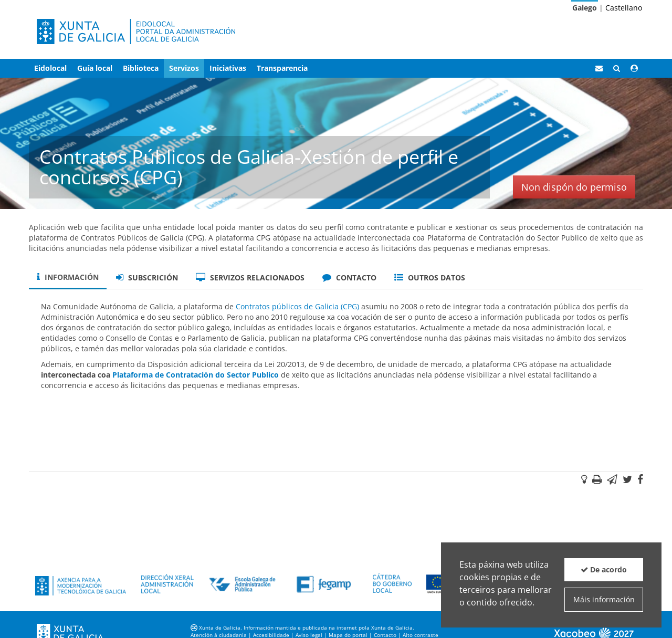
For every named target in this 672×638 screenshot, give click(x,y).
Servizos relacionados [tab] (250, 278)
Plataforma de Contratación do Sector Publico (196, 375)
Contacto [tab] (349, 278)
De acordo (604, 569)
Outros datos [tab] (430, 278)
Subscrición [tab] (147, 278)
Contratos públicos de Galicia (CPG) (297, 306)
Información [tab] (68, 277)
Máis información (604, 599)
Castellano (624, 8)
